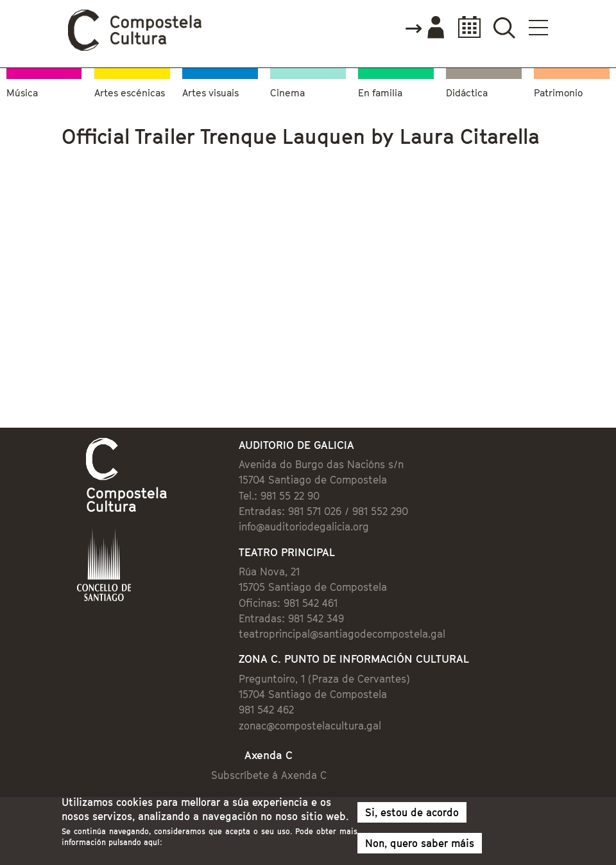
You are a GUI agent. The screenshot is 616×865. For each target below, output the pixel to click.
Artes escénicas (130, 92)
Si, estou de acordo (412, 812)
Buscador (504, 27)
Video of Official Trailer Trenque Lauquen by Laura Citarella (211, 272)
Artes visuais (210, 92)
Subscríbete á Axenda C (269, 775)
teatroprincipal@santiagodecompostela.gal (342, 634)
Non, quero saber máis (420, 843)
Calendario (466, 27)
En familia (380, 92)
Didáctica (467, 92)
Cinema (287, 92)
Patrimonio (558, 92)
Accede (424, 28)
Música (22, 92)
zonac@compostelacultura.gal (310, 726)
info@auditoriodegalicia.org (304, 527)
